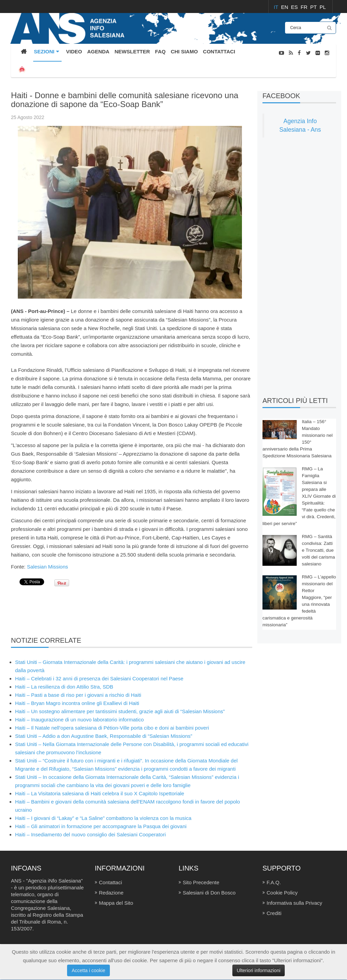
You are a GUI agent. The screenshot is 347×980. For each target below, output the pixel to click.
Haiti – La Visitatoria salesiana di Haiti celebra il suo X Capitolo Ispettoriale (100, 793)
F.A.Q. (274, 882)
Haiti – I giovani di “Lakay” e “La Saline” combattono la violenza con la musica (103, 818)
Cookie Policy (282, 893)
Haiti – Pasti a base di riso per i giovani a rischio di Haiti (78, 695)
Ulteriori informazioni (259, 970)
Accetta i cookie (88, 970)
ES (295, 7)
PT (314, 7)
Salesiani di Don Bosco (209, 893)
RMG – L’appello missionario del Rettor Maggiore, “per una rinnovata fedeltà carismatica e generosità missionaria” (299, 601)
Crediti (274, 913)
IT (277, 7)
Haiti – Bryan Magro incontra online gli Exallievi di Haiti (77, 703)
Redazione (111, 893)
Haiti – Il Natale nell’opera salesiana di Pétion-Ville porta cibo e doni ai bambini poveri (112, 728)
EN (285, 7)
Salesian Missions (48, 567)
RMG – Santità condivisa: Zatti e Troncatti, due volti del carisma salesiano (318, 550)
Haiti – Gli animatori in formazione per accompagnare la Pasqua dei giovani (101, 826)
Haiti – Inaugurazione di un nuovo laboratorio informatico (79, 720)
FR (305, 7)
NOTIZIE (327, 87)
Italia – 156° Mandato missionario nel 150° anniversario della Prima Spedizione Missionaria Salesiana (298, 439)
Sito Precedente (201, 882)
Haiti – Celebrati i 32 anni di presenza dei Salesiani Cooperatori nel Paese (99, 678)
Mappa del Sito (116, 903)
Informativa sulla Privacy (294, 903)
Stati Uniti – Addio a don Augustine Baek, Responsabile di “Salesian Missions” (104, 736)
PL (323, 7)
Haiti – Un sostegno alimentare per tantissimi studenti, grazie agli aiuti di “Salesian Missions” (120, 711)
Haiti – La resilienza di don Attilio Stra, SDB (64, 687)
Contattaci (111, 882)
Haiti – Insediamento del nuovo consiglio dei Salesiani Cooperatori (90, 834)
